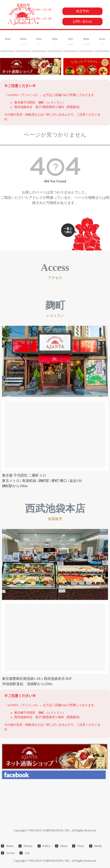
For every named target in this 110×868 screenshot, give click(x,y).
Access (102, 41)
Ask (27, 853)
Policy (39, 41)
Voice (71, 41)
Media (86, 41)
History (24, 41)
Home (8, 41)
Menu (55, 41)
